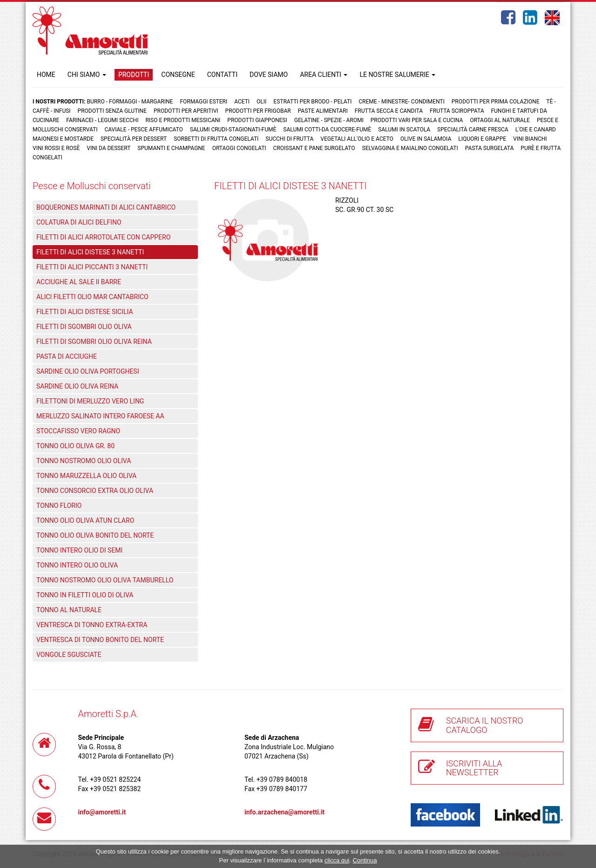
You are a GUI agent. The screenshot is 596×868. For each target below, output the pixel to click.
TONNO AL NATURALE (69, 610)
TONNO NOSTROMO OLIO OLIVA (84, 461)
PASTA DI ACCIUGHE (67, 356)
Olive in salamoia (426, 139)
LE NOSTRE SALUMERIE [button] (397, 75)
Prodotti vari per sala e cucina (417, 120)
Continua (365, 860)
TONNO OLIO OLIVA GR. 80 (75, 446)
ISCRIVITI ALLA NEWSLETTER (474, 768)
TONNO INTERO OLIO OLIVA (77, 565)
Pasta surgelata (490, 148)
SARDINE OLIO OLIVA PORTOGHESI (88, 371)
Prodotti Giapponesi (257, 120)
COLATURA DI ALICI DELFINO (79, 222)
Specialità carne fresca (473, 130)
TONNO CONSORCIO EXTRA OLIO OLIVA (95, 491)
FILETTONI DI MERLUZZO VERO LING (90, 401)
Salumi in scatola (404, 130)
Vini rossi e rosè (56, 148)
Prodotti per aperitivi (186, 111)
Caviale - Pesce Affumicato (144, 130)
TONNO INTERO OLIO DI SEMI (79, 550)
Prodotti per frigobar (258, 111)
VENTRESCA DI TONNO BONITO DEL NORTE (100, 640)
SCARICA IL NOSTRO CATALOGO (485, 725)
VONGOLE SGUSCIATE (69, 655)
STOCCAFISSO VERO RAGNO (78, 431)
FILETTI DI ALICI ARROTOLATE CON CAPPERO (103, 237)
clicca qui (337, 860)
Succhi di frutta (289, 139)
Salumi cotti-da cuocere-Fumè (327, 130)
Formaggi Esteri (203, 102)
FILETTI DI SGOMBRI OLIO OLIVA (84, 327)
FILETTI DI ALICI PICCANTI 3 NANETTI (92, 267)
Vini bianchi (530, 139)
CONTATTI (222, 75)
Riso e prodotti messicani (183, 120)
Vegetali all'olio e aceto (357, 139)
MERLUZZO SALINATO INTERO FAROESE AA (100, 416)
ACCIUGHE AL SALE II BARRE (79, 282)
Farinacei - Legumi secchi (102, 120)
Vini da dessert (108, 148)
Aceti (242, 102)
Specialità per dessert (134, 139)
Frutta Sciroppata (457, 111)
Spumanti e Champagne (171, 148)
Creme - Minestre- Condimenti (401, 102)
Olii (261, 102)
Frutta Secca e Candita (389, 111)
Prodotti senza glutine (112, 111)
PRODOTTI (134, 75)
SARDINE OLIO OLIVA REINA (77, 386)
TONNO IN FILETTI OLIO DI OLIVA (85, 595)
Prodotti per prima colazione (496, 102)
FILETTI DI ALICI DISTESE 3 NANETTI (90, 252)
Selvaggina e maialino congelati (410, 148)
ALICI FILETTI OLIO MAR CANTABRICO (92, 297)
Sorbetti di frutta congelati (216, 139)
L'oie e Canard (536, 130)
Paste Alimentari (323, 111)
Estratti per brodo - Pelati (312, 102)
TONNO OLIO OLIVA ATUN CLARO (85, 520)
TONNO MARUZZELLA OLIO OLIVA (86, 476)
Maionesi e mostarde (63, 139)
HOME (46, 75)
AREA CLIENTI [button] (324, 75)
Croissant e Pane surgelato (314, 148)
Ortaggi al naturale (500, 120)
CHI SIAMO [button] (87, 75)
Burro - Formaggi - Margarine (130, 102)
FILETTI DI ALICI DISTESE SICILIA (85, 312)
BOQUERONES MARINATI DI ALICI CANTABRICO (106, 207)
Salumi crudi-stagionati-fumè (233, 130)
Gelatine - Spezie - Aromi (329, 120)
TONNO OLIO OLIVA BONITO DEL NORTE (95, 535)
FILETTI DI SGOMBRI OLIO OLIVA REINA (94, 342)
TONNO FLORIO (59, 506)
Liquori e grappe (482, 139)
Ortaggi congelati (239, 148)
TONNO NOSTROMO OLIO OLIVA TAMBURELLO (105, 580)
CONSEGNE (178, 75)
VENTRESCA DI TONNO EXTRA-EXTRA (92, 625)
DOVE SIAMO (269, 75)
